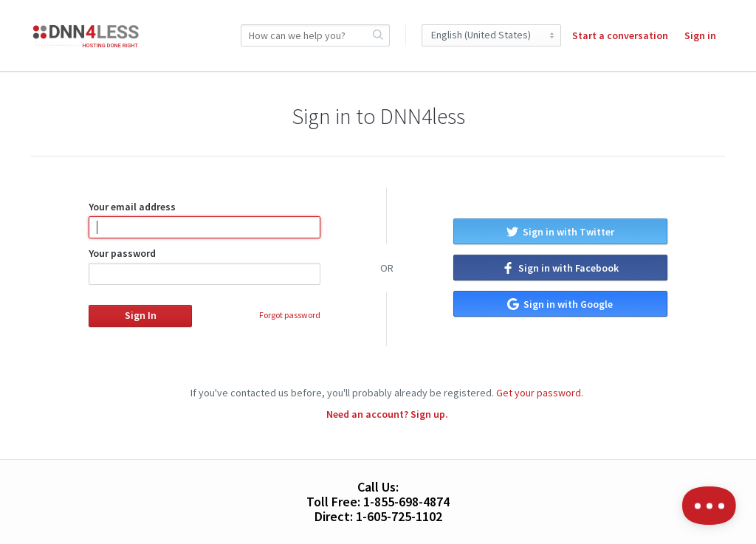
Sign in (700, 35)
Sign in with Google (560, 304)
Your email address (204, 219)
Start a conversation (620, 35)
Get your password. (540, 393)
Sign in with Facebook (560, 268)
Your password (204, 266)
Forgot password (290, 315)
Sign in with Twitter (560, 232)
